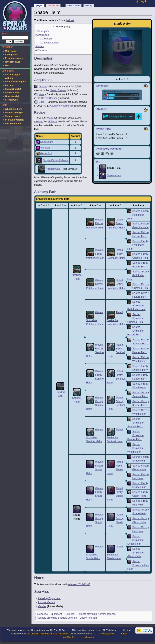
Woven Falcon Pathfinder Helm (95, 224)
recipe (50, 118)
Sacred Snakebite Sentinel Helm (135, 423)
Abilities (101, 109)
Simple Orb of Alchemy (56, 160)
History (89, 5)
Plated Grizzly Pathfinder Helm (116, 284)
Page (39, 5)
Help (8, 65)
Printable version (14, 120)
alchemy (53, 122)
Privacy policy (107, 634)
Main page (11, 51)
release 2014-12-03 (79, 584)
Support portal (13, 89)
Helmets (69, 614)
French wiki (11, 100)
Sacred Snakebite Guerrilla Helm (135, 318)
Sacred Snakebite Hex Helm (138, 565)
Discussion (53, 5)
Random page (13, 62)
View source (73, 5)
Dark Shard (47, 142)
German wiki (12, 96)
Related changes (14, 113)
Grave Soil (46, 154)
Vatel (42, 94)
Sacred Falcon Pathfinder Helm (138, 215)
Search (5, 33)
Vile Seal (45, 148)
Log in (144, 1)
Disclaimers (88, 637)
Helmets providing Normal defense (96, 614)
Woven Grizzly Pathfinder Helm (95, 284)
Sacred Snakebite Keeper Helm (135, 435)
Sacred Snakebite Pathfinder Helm (136, 306)
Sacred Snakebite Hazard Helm (135, 331)
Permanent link (13, 124)
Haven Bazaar (58, 90)
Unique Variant (47, 602)
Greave (43, 87)
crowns (38, 122)
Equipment (56, 614)
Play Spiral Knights (15, 82)
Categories (42, 614)
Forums (9, 85)
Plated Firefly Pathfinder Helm (116, 254)
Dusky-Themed (88, 618)
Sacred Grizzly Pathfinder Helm (138, 275)
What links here (14, 109)
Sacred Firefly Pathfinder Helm (138, 245)
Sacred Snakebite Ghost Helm (135, 553)
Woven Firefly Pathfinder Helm (95, 254)
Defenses (102, 86)
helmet (70, 20)
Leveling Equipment (49, 598)
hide (67, 27)
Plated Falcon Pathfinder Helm (116, 224)
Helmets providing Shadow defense (57, 618)
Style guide (11, 55)
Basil (42, 102)
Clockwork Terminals (62, 106)
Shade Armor (114, 175)
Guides (42, 606)
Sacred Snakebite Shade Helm (135, 540)
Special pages (13, 116)
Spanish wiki (12, 93)
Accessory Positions (109, 149)
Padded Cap (53, 169)
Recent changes (14, 58)
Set (97, 162)
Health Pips (103, 129)
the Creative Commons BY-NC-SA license (48, 634)
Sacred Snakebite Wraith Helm (135, 448)
